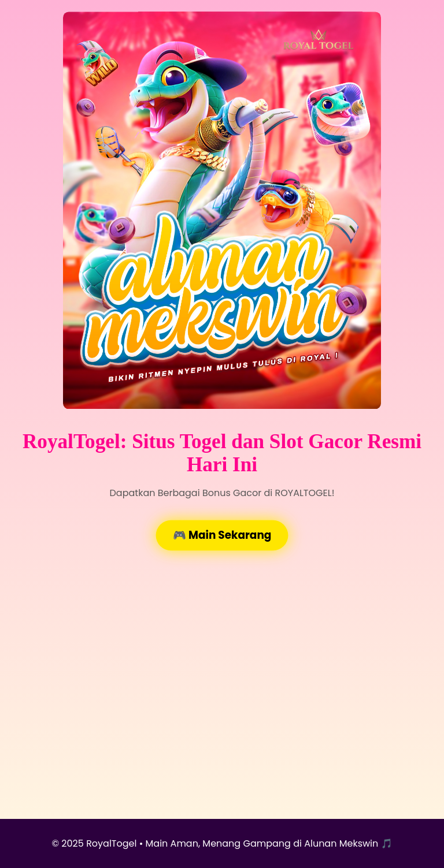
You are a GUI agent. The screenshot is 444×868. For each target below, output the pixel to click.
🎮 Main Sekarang (222, 535)
